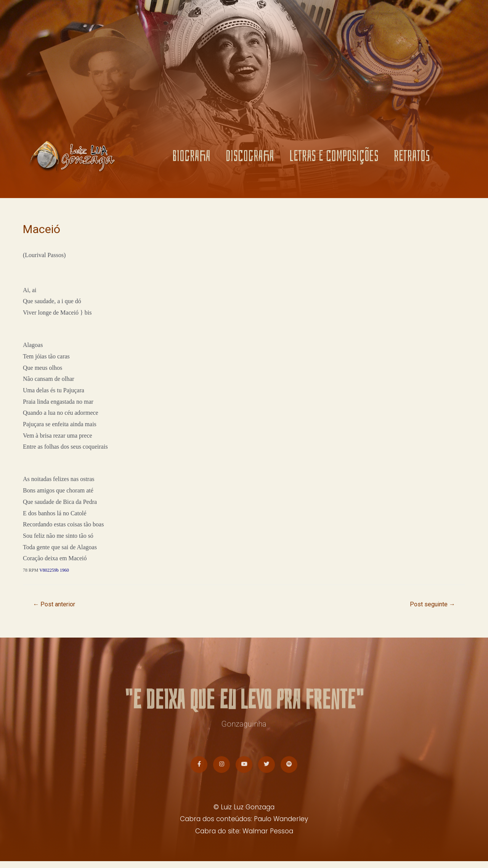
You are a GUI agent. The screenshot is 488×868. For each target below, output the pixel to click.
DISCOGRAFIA (250, 160)
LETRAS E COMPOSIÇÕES (334, 160)
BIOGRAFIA (191, 160)
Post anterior (56, 605)
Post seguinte (431, 605)
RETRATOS (412, 160)
